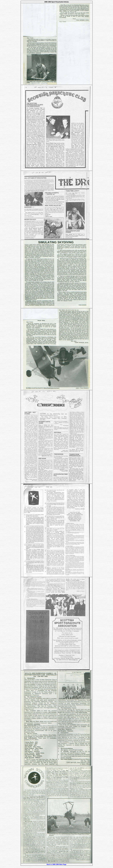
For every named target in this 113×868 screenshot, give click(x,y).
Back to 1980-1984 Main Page (56, 864)
